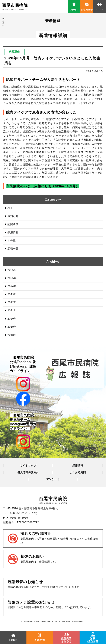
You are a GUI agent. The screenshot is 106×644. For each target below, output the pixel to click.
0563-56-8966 (19, 518)
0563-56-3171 (19, 513)
